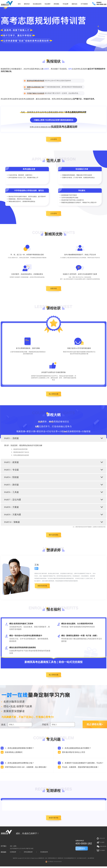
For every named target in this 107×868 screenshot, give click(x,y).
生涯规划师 (13, 852)
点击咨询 (54, 139)
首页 (19, 4)
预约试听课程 (54, 535)
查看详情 (54, 289)
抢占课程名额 (54, 394)
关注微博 (101, 842)
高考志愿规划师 (28, 852)
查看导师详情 (42, 586)
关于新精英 (84, 4)
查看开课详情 (54, 818)
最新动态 (75, 4)
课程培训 (27, 4)
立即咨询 (82, 848)
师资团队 (57, 4)
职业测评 (48, 4)
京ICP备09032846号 (82, 858)
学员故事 (66, 4)
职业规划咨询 (37, 4)
